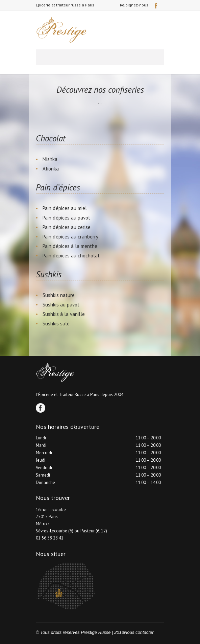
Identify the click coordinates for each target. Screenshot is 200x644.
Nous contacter (139, 632)
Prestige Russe (96, 632)
